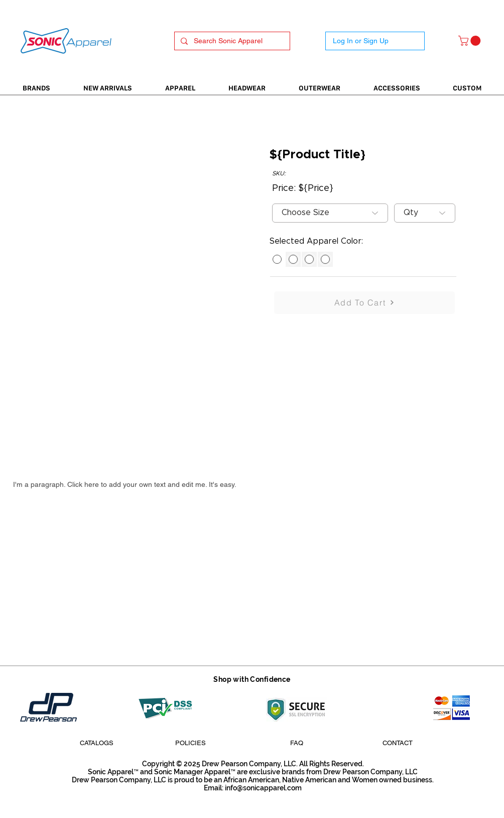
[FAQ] (297, 743)
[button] (471, 41)
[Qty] (425, 213)
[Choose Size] (330, 213)
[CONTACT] (398, 743)
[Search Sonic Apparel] (231, 41)
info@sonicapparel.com (263, 788)
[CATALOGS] (96, 743)
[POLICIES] (190, 743)
